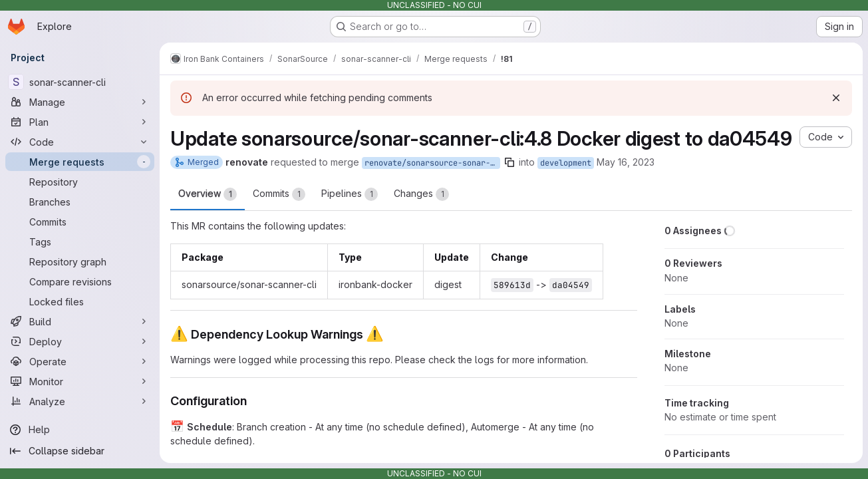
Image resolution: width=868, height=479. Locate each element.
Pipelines (350, 194)
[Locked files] (80, 301)
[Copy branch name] (509, 162)
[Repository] (80, 182)
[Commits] (80, 222)
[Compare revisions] (80, 281)
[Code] (80, 142)
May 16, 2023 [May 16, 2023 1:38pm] (626, 162)
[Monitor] (80, 381)
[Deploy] (80, 341)
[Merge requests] (80, 162)
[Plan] (80, 122)
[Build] (80, 321)
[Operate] (80, 361)
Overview (208, 194)
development (566, 163)
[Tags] (80, 241)
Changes (421, 194)
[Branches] (80, 202)
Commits (279, 194)
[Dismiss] (836, 98)
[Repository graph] (80, 261)
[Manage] (80, 102)
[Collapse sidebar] (80, 451)
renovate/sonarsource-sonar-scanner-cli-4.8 (432, 163)
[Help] (80, 430)
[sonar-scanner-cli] (80, 82)
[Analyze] (80, 401)
